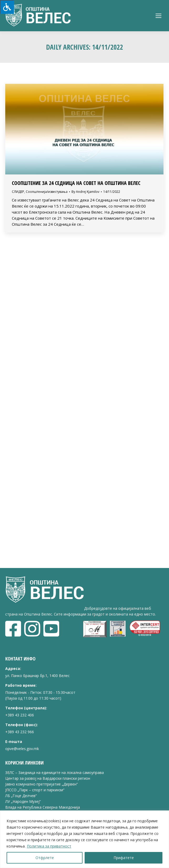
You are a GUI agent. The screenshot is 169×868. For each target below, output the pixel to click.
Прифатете (124, 858)
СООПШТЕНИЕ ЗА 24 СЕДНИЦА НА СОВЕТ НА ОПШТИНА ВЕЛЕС (76, 183)
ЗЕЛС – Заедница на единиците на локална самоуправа (55, 773)
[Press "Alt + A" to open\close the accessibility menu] (7, 7)
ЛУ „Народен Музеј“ (23, 801)
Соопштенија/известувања (47, 192)
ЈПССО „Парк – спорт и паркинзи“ (35, 790)
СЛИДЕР (18, 192)
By (85, 192)
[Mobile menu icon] (158, 16)
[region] (84, 839)
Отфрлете (45, 858)
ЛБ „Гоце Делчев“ (21, 796)
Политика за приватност (49, 846)
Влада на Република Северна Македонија (43, 807)
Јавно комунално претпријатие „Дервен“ (42, 784)
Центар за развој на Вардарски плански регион (48, 778)
